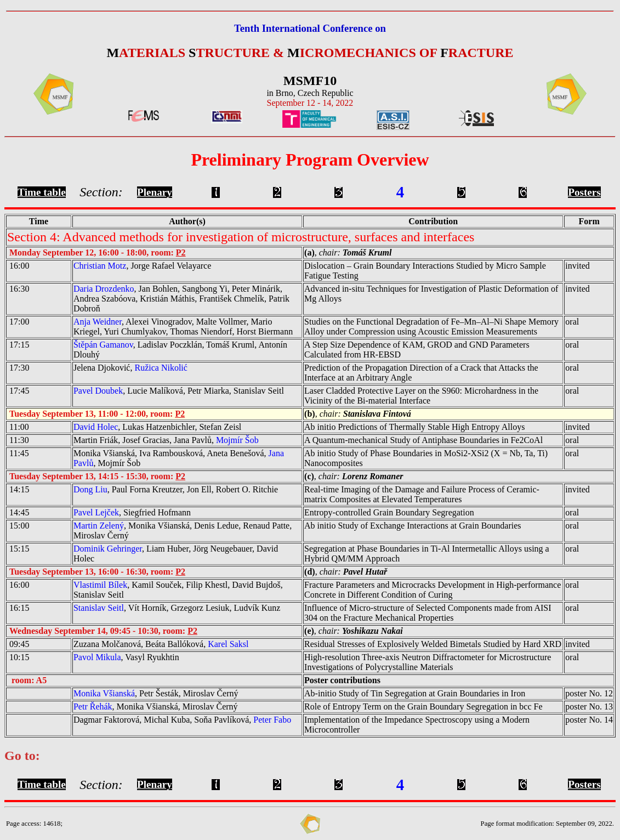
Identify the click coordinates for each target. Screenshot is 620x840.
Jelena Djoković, (130, 368)
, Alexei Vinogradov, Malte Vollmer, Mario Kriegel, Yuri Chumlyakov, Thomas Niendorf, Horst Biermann (183, 327)
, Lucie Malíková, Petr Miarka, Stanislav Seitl (179, 391)
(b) (310, 414)
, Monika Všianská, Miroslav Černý (156, 706)
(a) (309, 252)
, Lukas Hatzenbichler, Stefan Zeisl (157, 427)
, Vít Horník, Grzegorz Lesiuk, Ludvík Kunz (177, 608)
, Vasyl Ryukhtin (126, 657)
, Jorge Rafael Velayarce (142, 266)
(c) (309, 476)
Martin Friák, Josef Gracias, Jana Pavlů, (166, 440)
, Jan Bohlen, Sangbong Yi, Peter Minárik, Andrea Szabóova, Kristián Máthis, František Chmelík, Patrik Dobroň (181, 299)
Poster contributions (342, 680)
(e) (309, 631)
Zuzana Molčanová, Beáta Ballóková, (161, 644)
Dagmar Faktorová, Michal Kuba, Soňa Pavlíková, (182, 720)
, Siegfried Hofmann (132, 512)
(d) (310, 572)
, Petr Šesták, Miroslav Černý (156, 693)
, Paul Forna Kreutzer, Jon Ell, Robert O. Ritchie (176, 489)
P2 (181, 252)
